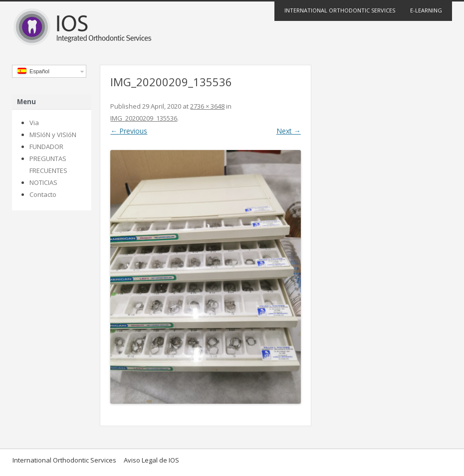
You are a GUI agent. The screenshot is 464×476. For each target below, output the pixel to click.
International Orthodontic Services (340, 10)
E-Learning (426, 10)
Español (33, 71)
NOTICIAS (43, 182)
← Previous (129, 131)
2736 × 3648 (207, 106)
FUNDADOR (46, 147)
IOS (232, 28)
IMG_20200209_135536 (144, 118)
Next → (289, 131)
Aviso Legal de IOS (151, 460)
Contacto (43, 194)
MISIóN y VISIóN (53, 135)
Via (34, 123)
